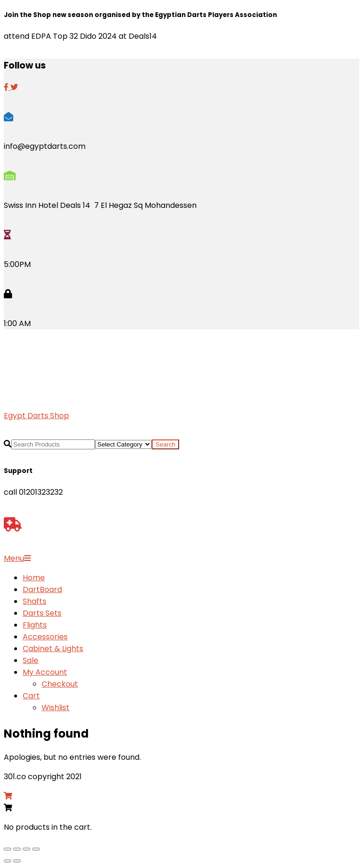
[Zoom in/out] (8, 849)
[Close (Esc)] (36, 849)
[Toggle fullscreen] (17, 849)
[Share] (26, 849)
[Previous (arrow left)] (8, 861)
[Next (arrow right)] (17, 861)
